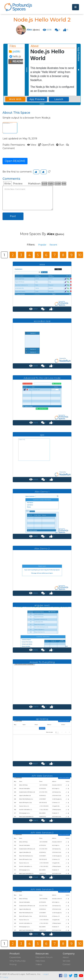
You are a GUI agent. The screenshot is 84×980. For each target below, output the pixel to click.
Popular (42, 245)
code (58, 184)
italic (51, 184)
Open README (15, 161)
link (64, 184)
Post (13, 216)
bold (44, 184)
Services (66, 961)
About (66, 957)
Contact (67, 964)
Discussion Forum (44, 957)
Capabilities (15, 957)
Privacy (4, 977)
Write (7, 184)
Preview (18, 184)
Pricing (13, 964)
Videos (39, 964)
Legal (46, 974)
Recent (53, 245)
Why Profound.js (18, 961)
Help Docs (40, 961)
